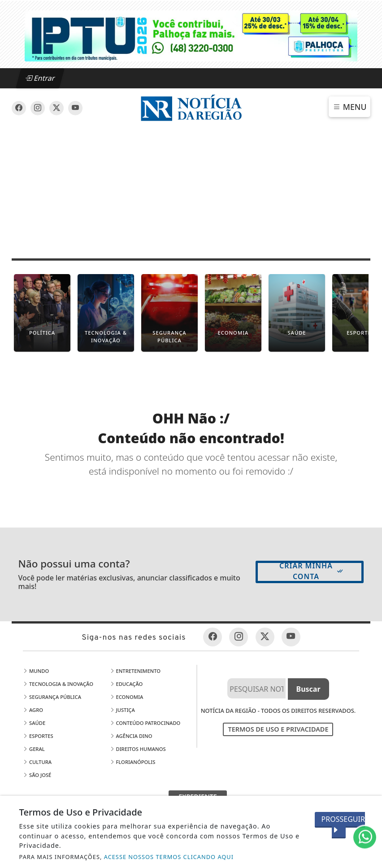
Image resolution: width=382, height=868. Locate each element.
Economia (127, 697)
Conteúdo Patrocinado (145, 723)
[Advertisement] (191, 190)
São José (37, 775)
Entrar (40, 78)
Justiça (122, 710)
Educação (126, 684)
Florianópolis (133, 762)
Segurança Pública (52, 697)
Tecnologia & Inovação (58, 684)
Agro (33, 710)
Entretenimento (135, 671)
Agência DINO (131, 736)
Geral (34, 749)
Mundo (36, 671)
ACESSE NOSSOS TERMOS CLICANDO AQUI (169, 857)
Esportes (38, 736)
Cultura (37, 762)
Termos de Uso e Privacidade (278, 729)
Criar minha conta (312, 571)
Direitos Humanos (138, 749)
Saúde (34, 723)
